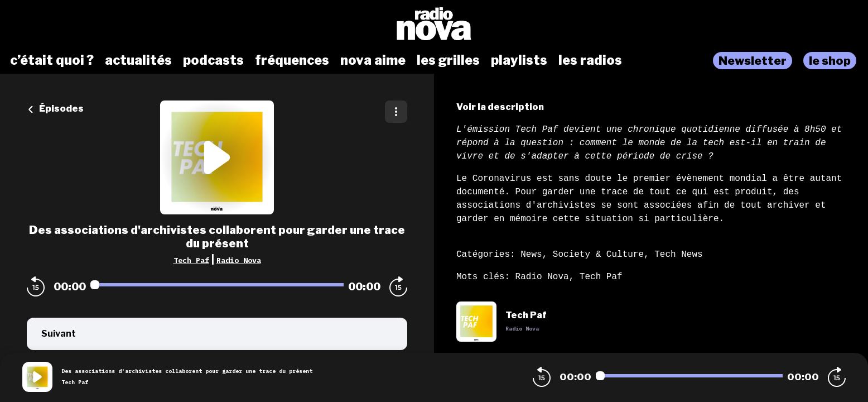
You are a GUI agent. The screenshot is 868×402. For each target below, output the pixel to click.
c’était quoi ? (52, 60)
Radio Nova (239, 260)
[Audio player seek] (217, 285)
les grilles (448, 60)
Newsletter (753, 61)
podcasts (213, 60)
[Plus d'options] (396, 112)
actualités (138, 60)
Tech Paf (191, 260)
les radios (590, 60)
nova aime (373, 60)
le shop (830, 61)
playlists (519, 60)
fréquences (292, 60)
